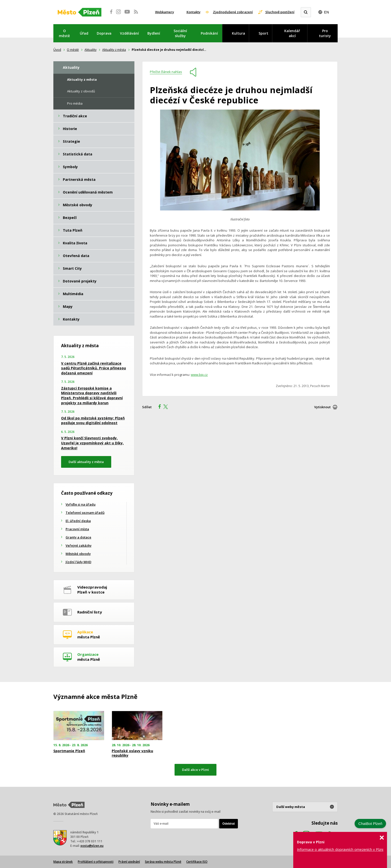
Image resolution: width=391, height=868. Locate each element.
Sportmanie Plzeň (69, 751)
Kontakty (194, 12)
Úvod (57, 50)
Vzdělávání (129, 33)
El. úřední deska (78, 521)
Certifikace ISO (197, 862)
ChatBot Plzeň (370, 824)
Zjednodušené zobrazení (233, 12)
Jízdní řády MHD (78, 562)
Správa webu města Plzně (163, 862)
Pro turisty (325, 33)
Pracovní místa (77, 529)
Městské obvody (78, 554)
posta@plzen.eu (92, 846)
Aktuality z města (114, 50)
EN (327, 12)
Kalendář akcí (292, 33)
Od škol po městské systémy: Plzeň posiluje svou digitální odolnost (93, 421)
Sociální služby (180, 33)
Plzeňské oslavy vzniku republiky (132, 753)
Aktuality (91, 50)
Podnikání (209, 33)
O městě (64, 33)
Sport (263, 33)
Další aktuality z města (86, 462)
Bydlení (154, 33)
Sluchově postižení (280, 12)
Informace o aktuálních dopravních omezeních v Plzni (340, 849)
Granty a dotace (78, 537)
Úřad (84, 33)
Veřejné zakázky (79, 545)
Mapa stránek (63, 862)
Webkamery (165, 12)
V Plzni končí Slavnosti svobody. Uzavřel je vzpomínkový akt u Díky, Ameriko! (92, 443)
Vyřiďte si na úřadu (81, 504)
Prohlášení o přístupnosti (96, 862)
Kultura (239, 33)
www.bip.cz (199, 375)
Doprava (104, 33)
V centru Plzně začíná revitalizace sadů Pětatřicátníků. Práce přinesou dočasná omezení (94, 368)
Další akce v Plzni (195, 770)
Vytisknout (322, 407)
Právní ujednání (129, 862)
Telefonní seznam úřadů (85, 513)
